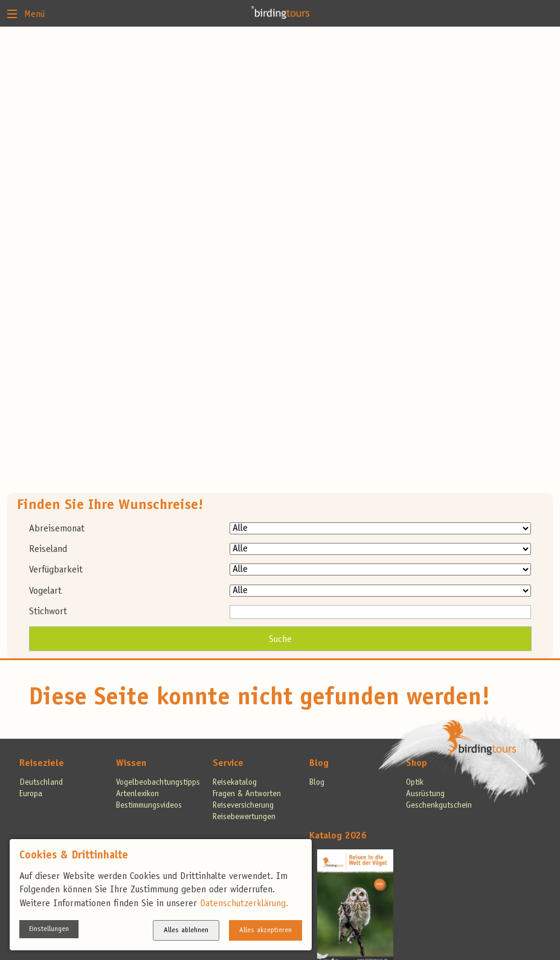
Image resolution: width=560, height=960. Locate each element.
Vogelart (45, 591)
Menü (26, 13)
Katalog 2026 (338, 836)
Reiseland (48, 550)
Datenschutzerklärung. (244, 904)
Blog (319, 764)
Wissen (131, 764)
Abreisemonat (57, 529)
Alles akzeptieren (266, 930)
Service (228, 764)
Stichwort (48, 612)
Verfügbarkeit (56, 570)
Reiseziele (42, 764)
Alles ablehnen (186, 930)
